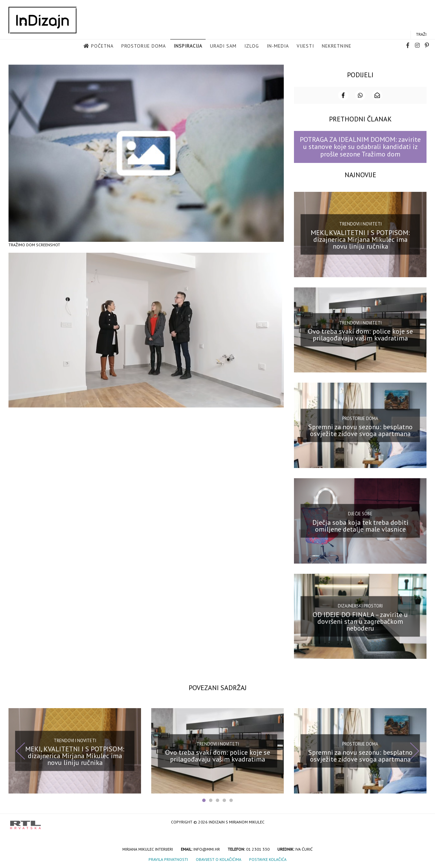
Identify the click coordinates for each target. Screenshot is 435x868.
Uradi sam (223, 46)
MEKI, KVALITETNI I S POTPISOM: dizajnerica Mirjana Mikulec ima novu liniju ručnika (360, 239)
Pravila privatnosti (168, 859)
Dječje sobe (360, 513)
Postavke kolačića (268, 859)
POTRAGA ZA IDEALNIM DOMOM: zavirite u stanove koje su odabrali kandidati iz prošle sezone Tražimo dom (360, 146)
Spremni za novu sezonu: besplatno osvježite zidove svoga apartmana (360, 430)
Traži (421, 35)
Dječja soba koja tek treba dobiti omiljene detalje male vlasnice (360, 525)
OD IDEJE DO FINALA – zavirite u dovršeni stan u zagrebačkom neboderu (360, 620)
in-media (278, 46)
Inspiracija (188, 46)
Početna (102, 46)
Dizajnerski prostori (360, 605)
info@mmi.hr (207, 848)
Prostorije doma (144, 46)
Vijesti (305, 46)
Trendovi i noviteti (360, 223)
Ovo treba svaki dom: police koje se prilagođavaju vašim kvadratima (360, 334)
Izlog (252, 46)
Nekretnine (337, 46)
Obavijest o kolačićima (219, 859)
